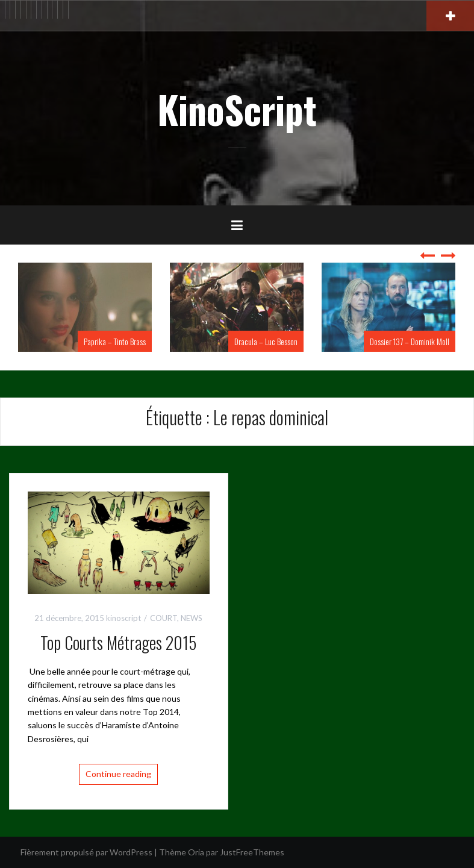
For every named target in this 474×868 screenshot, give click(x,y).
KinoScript (237, 109)
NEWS (192, 618)
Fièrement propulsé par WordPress (86, 852)
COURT (164, 618)
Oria (196, 852)
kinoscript (123, 618)
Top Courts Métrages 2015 (118, 642)
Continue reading (118, 774)
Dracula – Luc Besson (266, 341)
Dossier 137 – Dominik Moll (410, 341)
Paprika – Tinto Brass (115, 341)
